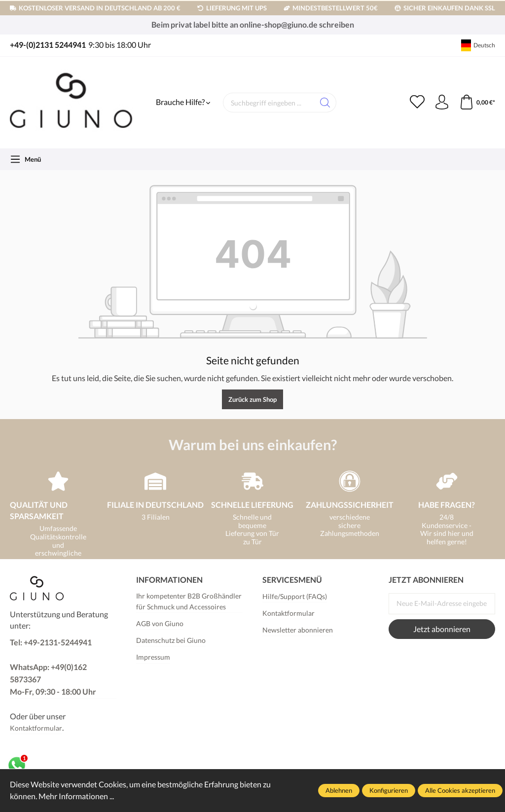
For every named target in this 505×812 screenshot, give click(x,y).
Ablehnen (339, 790)
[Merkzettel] (417, 103)
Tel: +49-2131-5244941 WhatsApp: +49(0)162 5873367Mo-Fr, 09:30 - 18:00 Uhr (53, 667)
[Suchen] (325, 103)
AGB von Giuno (160, 623)
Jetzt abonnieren (442, 629)
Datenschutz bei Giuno (171, 640)
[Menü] (25, 159)
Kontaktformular (36, 728)
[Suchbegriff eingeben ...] (269, 103)
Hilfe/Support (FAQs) (295, 596)
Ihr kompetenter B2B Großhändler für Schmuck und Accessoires (189, 601)
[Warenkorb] (477, 103)
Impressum (153, 657)
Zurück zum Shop (252, 399)
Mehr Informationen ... (76, 796)
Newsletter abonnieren (298, 630)
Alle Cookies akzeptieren (460, 790)
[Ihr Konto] (442, 103)
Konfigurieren (389, 790)
